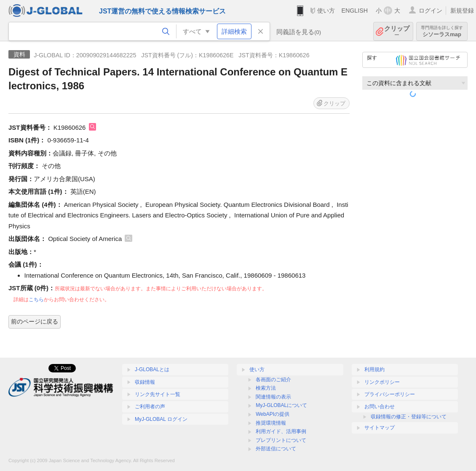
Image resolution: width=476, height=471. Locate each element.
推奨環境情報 (271, 423)
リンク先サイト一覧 (158, 394)
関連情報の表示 (273, 397)
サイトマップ (380, 428)
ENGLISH (354, 11)
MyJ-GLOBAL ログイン (161, 419)
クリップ (397, 31)
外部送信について (276, 449)
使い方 (326, 11)
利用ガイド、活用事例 (281, 431)
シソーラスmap (442, 31)
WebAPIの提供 (273, 414)
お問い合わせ (380, 407)
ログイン (431, 11)
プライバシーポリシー (390, 394)
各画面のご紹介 (273, 380)
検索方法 (266, 388)
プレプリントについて (281, 440)
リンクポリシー (382, 382)
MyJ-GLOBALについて (281, 405)
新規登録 (462, 11)
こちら (36, 300)
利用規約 (374, 369)
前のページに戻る (35, 321)
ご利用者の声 (150, 407)
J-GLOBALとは (152, 369)
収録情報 (145, 382)
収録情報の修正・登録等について (409, 417)
